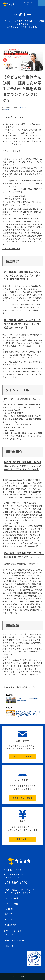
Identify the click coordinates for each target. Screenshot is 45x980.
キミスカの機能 (12, 904)
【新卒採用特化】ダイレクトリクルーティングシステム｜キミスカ (22, 892)
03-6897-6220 (28, 3)
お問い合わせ (36, 4)
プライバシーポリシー (15, 935)
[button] (41, 3)
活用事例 (9, 909)
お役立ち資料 (11, 925)
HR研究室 (9, 946)
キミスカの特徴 (12, 898)
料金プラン (10, 914)
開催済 (7, 110)
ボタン (22, 744)
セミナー (23, 107)
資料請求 (36, 7)
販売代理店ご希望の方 (15, 940)
